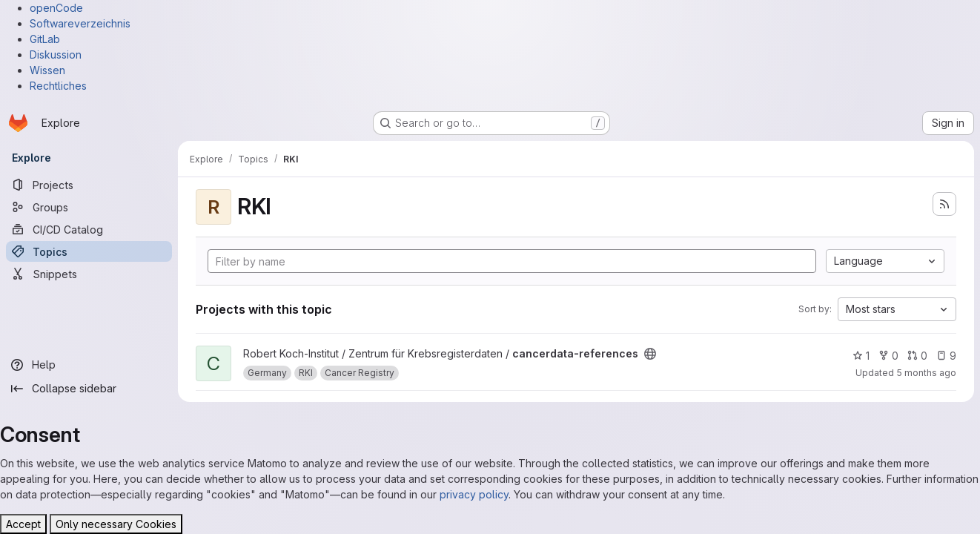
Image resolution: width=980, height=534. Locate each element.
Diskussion (56, 55)
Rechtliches (58, 86)
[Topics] (89, 251)
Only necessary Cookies (116, 524)
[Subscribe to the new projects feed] (944, 204)
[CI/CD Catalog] (89, 229)
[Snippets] (89, 274)
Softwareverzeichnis (80, 23)
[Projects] (89, 185)
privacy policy (474, 494)
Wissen (47, 70)
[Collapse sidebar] (89, 389)
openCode (56, 8)
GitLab (45, 39)
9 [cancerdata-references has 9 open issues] (946, 356)
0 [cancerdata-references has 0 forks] (888, 356)
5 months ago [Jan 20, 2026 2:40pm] (926, 373)
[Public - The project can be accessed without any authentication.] (650, 354)
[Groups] (89, 207)
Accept (23, 524)
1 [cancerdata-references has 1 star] (861, 356)
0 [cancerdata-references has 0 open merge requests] (917, 356)
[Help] (89, 365)
